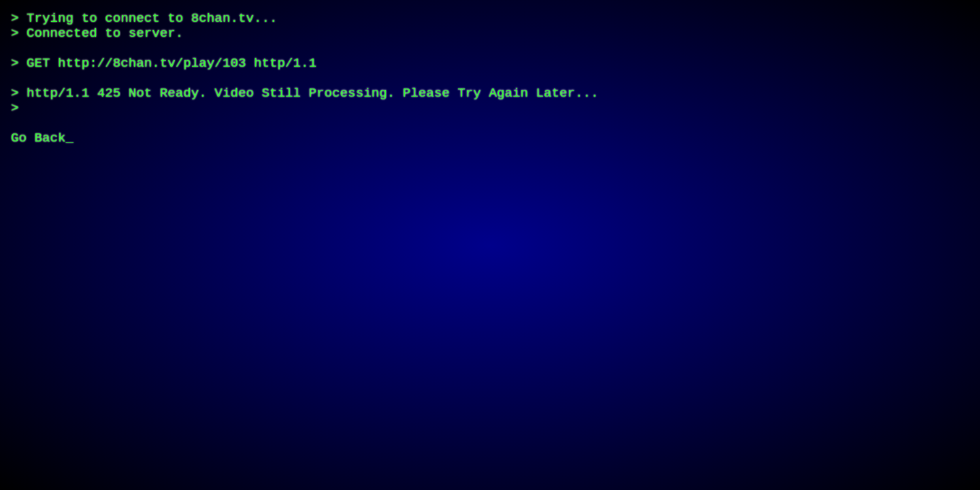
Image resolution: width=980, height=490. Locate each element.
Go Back (38, 167)
